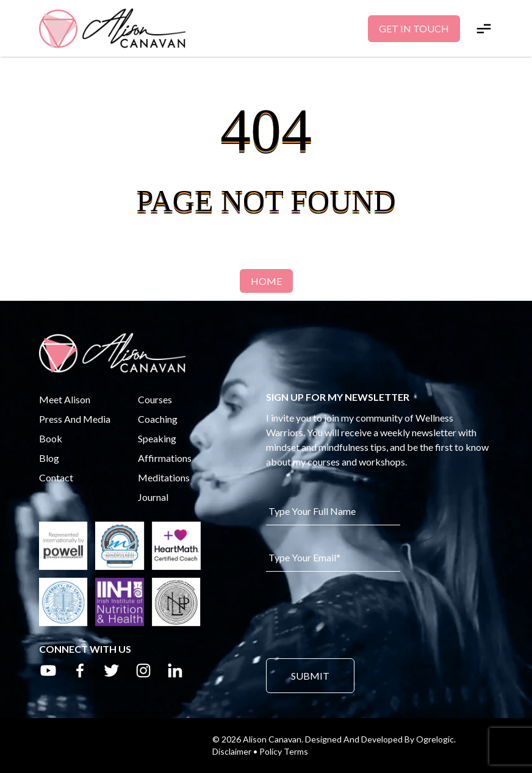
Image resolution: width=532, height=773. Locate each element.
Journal (153, 497)
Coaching (158, 419)
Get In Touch (414, 28)
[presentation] (359, 614)
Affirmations (165, 458)
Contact (56, 477)
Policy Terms (284, 751)
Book (51, 438)
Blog (49, 458)
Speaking (157, 438)
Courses (155, 399)
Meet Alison (65, 399)
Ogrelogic (435, 739)
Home (266, 281)
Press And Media (75, 419)
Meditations (164, 477)
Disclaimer (232, 751)
